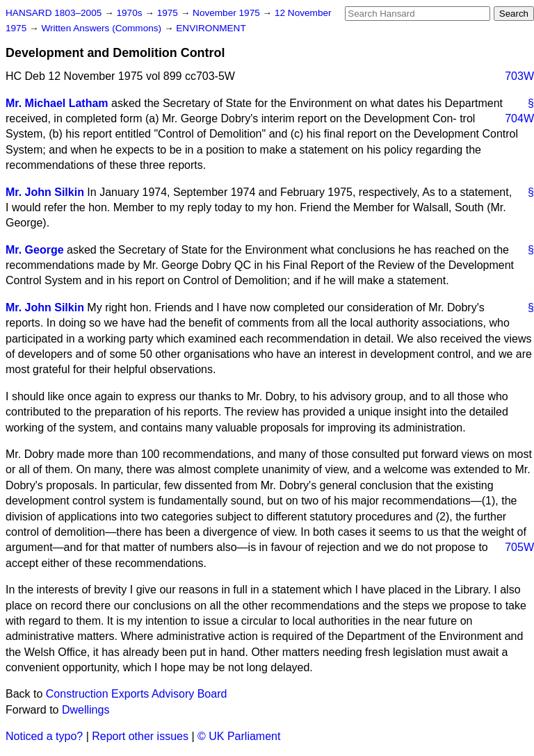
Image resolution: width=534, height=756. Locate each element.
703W (519, 76)
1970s (130, 13)
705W (519, 547)
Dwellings (86, 710)
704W (519, 118)
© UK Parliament (239, 736)
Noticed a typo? (44, 736)
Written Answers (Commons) (103, 28)
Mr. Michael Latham (57, 103)
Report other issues (140, 736)
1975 (169, 13)
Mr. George (35, 250)
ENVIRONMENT (211, 28)
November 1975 (228, 13)
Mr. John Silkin (45, 192)
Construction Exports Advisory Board (137, 694)
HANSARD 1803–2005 (54, 13)
